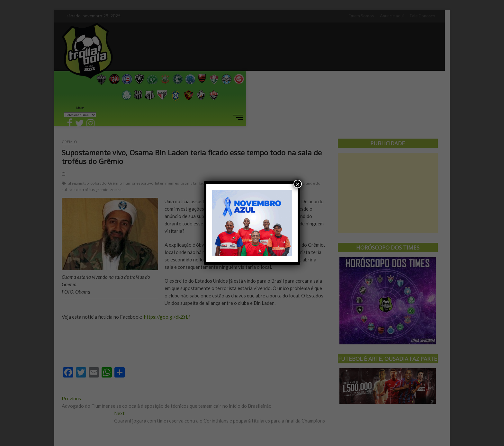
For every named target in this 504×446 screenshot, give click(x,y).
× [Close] (298, 184)
